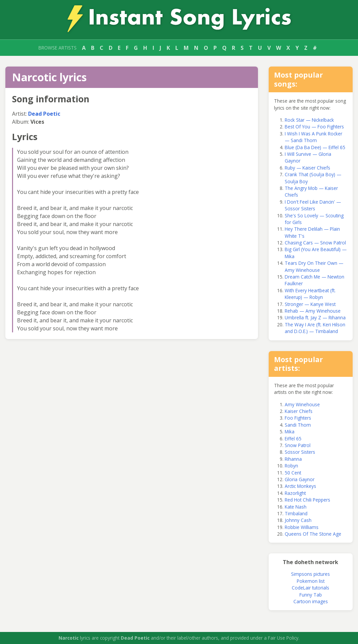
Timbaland (296, 513)
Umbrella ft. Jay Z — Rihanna (315, 317)
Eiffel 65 (293, 439)
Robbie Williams (302, 527)
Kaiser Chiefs (299, 411)
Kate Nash (296, 507)
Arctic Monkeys (300, 486)
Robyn (291, 466)
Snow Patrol (298, 445)
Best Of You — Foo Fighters (314, 127)
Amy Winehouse (302, 404)
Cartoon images (311, 601)
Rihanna (293, 459)
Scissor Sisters (300, 452)
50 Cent (293, 473)
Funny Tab (311, 595)
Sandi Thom (298, 425)
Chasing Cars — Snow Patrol (315, 243)
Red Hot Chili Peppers (307, 500)
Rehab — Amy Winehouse (313, 311)
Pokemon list (311, 581)
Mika (290, 432)
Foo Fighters (298, 418)
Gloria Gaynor (300, 479)
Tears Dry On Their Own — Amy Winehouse (314, 266)
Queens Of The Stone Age (313, 534)
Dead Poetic (44, 114)
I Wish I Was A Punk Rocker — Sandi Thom (314, 137)
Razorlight (295, 493)
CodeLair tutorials (310, 588)
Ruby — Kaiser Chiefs (307, 168)
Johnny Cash (298, 520)
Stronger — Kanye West (310, 304)
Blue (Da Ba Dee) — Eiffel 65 (315, 147)
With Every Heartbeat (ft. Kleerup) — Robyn (310, 294)
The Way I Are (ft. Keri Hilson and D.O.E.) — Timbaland (315, 328)
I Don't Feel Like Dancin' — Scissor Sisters (313, 205)
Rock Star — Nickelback (309, 120)
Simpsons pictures (310, 574)
